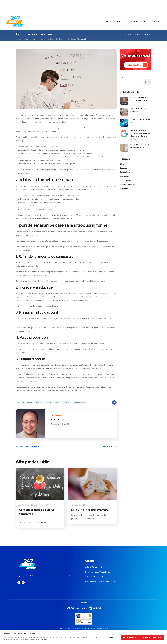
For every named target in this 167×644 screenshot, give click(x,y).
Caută (123, 78)
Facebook (114, 404)
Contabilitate (125, 173)
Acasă (109, 9)
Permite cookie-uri (152, 637)
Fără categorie (126, 181)
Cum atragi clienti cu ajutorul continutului (38, 512)
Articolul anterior (28, 447)
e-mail (48, 403)
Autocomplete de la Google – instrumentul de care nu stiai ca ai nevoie (140, 135)
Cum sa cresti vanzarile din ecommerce (140, 146)
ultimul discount (80, 403)
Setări (111, 637)
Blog (145, 9)
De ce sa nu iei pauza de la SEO (140, 121)
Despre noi (134, 9)
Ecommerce (124, 177)
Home (18, 39)
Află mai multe (43, 640)
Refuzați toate (130, 637)
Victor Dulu (21, 35)
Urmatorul (109, 447)
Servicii (119, 9)
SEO (122, 193)
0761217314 (100, 578)
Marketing (41, 19)
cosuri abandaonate (24, 403)
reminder (67, 403)
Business (29, 19)
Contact (155, 9)
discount (39, 403)
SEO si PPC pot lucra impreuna (91, 510)
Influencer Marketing (128, 185)
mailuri (57, 403)
